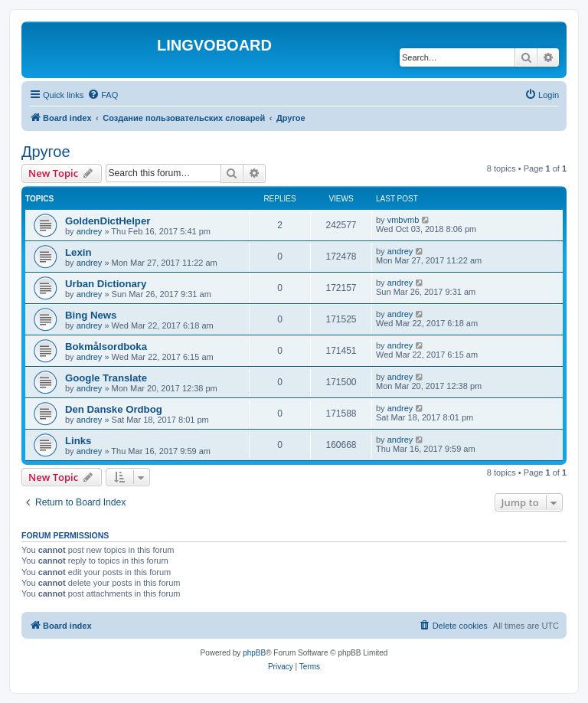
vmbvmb (403, 220)
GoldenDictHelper (108, 221)
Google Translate (106, 378)
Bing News (91, 315)
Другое (46, 152)
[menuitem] (103, 95)
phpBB (254, 653)
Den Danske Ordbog (114, 409)
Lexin (78, 252)
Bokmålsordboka (106, 347)
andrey (90, 231)
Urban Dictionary (106, 284)
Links (78, 441)
